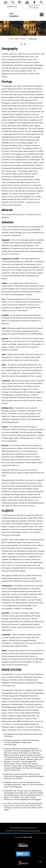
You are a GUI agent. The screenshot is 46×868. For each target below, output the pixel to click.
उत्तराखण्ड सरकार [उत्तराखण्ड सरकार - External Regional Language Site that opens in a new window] (12, 7)
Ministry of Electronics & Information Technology (16, 833)
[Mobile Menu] (42, 15)
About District (21, 39)
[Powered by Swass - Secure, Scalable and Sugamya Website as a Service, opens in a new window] (23, 845)
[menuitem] (5, 2)
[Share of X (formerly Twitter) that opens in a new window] (25, 44)
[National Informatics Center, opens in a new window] (23, 854)
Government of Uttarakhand (34, 7)
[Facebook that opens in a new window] (21, 44)
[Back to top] (40, 862)
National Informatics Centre (31, 831)
